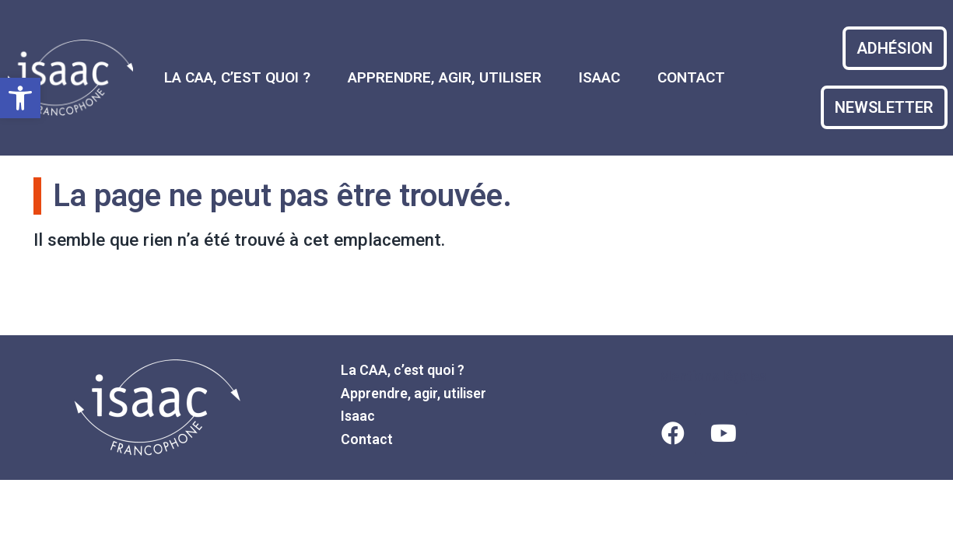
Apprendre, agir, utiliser (445, 77)
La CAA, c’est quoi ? (237, 77)
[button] (20, 98)
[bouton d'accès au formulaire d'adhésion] (895, 48)
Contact (691, 77)
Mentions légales (713, 376)
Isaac (599, 77)
